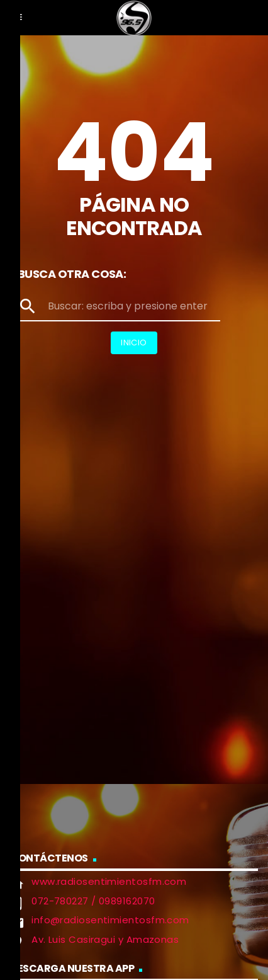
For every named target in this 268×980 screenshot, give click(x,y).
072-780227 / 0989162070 (93, 901)
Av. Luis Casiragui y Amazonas (105, 939)
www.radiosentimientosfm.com (109, 881)
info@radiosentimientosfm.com (110, 920)
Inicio (134, 343)
